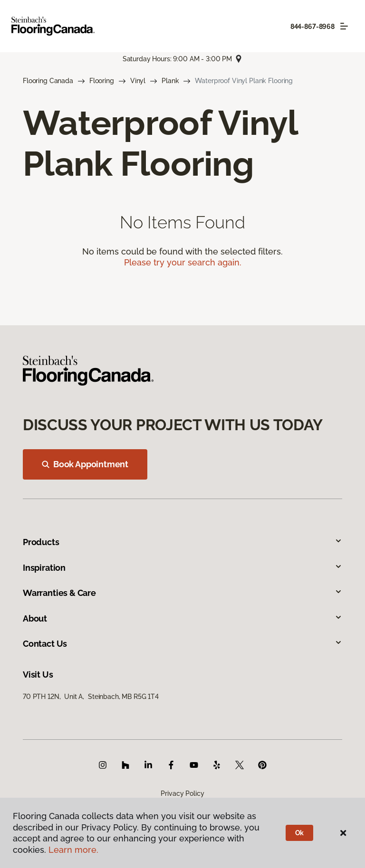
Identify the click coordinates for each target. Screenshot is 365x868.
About (182, 618)
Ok (300, 833)
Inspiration (182, 568)
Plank (170, 81)
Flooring (102, 81)
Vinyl (138, 81)
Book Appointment (85, 464)
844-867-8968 (312, 27)
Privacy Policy (182, 793)
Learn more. (73, 850)
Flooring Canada (48, 81)
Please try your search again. (183, 262)
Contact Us (182, 644)
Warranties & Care (182, 593)
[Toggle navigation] (344, 26)
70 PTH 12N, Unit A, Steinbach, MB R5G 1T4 (91, 697)
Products (182, 542)
